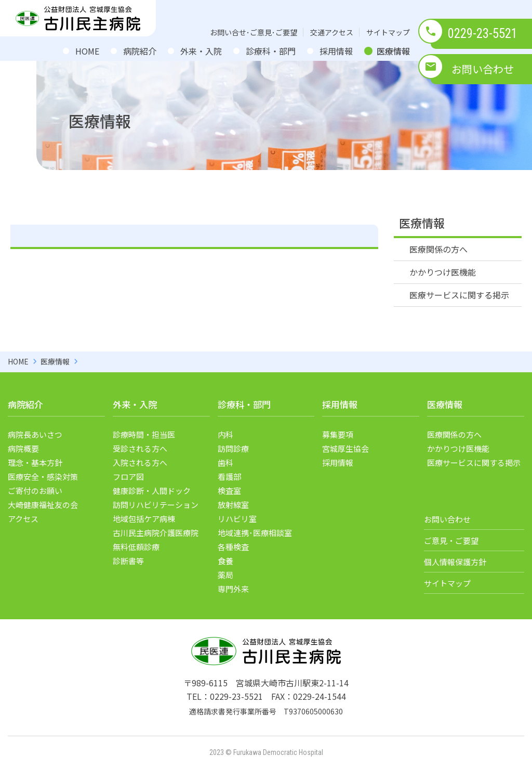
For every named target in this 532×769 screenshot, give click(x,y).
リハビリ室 (237, 519)
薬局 (225, 575)
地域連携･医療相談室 (255, 533)
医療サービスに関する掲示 (459, 295)
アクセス (23, 519)
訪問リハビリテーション (156, 505)
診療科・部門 (271, 51)
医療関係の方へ (438, 249)
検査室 (229, 491)
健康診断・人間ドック (152, 491)
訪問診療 (233, 448)
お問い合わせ (483, 69)
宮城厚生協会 (345, 448)
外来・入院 (201, 51)
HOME (87, 51)
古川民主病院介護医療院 (156, 533)
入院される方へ (140, 462)
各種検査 (233, 547)
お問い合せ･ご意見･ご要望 (254, 32)
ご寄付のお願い (35, 491)
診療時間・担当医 (144, 434)
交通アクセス (332, 32)
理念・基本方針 (35, 462)
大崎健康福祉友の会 (43, 505)
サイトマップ (388, 32)
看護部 (229, 477)
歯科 (225, 462)
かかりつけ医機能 (443, 272)
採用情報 (336, 51)
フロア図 (128, 477)
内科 (225, 434)
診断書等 (128, 561)
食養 (225, 561)
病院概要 (23, 448)
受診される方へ (140, 448)
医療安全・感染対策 (43, 477)
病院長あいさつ (35, 434)
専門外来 (233, 589)
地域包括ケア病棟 (144, 519)
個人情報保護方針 (455, 562)
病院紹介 (140, 51)
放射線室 (233, 505)
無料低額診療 (136, 547)
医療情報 (393, 51)
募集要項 (338, 434)
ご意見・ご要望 (451, 540)
